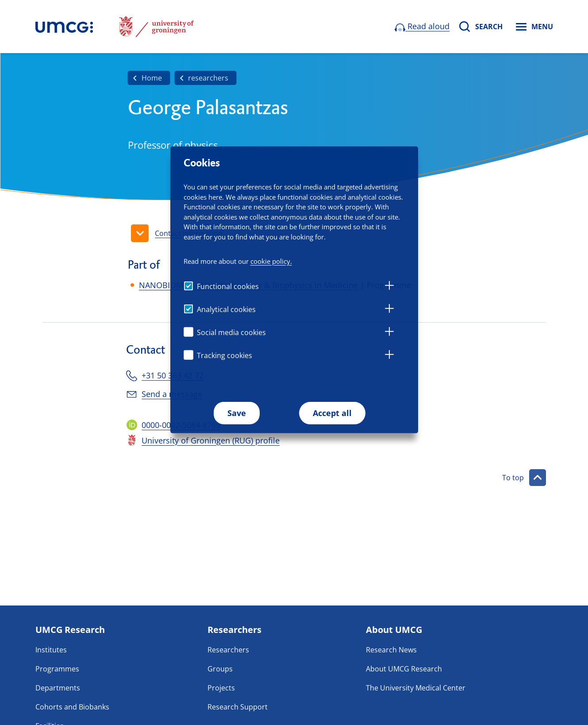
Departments (58, 688)
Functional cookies (228, 286)
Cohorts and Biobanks (72, 707)
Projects (221, 688)
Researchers (228, 650)
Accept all (332, 413)
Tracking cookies (225, 355)
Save (237, 413)
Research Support (238, 707)
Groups (220, 669)
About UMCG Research (404, 669)
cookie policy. (271, 261)
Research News (391, 650)
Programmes (57, 669)
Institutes (51, 650)
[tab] (389, 287)
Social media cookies (231, 332)
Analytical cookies (226, 309)
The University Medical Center (416, 688)
